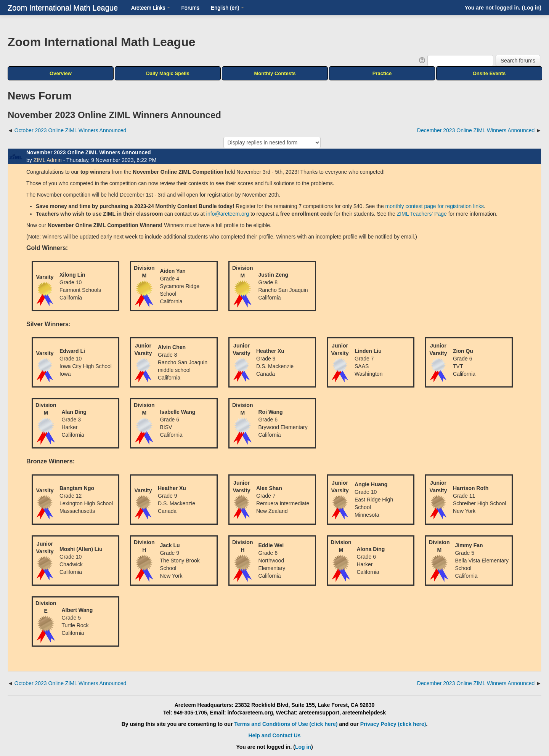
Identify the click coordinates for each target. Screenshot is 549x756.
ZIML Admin (48, 160)
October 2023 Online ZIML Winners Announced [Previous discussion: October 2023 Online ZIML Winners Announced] (71, 130)
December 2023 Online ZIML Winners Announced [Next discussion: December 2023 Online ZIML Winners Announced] (476, 130)
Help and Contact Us (275, 735)
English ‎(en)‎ (227, 8)
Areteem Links (150, 8)
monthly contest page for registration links (435, 206)
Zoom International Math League (63, 8)
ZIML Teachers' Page (422, 214)
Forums (190, 8)
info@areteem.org (228, 214)
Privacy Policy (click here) (393, 724)
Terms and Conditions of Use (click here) (286, 724)
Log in (531, 8)
